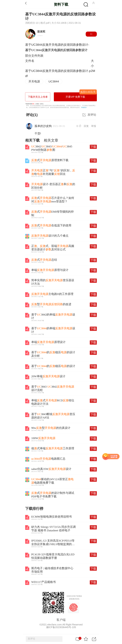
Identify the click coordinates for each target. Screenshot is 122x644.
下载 (93, 147)
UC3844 (54, 81)
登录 (33, 104)
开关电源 (34, 81)
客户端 (61, 620)
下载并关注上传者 (38, 97)
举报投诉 (84, 107)
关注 (91, 34)
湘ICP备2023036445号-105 (61, 627)
